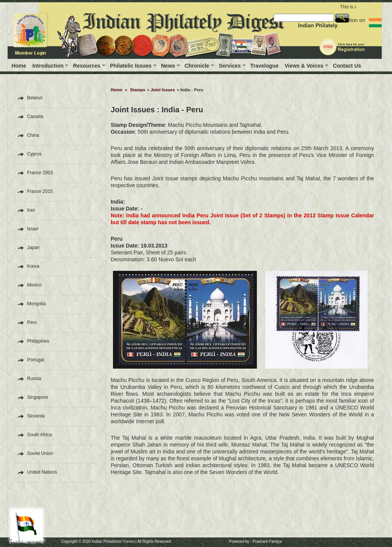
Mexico (34, 285)
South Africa (40, 435)
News (168, 66)
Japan (33, 248)
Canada (35, 117)
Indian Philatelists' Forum (113, 541)
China (33, 135)
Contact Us (347, 66)
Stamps (138, 90)
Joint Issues (163, 90)
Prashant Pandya (267, 541)
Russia (34, 379)
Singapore (38, 397)
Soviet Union (40, 453)
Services (230, 66)
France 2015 (40, 191)
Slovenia (36, 416)
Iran (31, 210)
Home (19, 66)
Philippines (38, 341)
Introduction (48, 66)
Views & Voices (304, 66)
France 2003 (40, 173)
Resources (87, 66)
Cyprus (34, 154)
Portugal (36, 360)
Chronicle (197, 66)
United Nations (42, 472)
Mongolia (36, 304)
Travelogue (265, 66)
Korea (33, 266)
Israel (33, 229)
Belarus (35, 98)
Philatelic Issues (131, 66)
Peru (32, 322)
